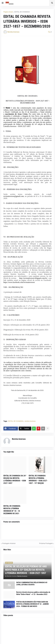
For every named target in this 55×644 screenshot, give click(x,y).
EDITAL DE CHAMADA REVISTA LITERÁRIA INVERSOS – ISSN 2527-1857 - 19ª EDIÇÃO (38, 479)
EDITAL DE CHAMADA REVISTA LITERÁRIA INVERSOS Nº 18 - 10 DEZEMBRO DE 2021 (12, 510)
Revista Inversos (19, 439)
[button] (3, 3)
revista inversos (30, 421)
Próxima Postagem (46, 543)
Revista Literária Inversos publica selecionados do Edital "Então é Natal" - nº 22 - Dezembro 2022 (33, 593)
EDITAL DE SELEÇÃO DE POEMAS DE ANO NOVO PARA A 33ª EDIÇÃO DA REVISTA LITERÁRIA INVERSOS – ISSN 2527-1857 (26, 570)
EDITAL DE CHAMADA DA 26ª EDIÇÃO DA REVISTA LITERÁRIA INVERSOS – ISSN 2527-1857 (15, 479)
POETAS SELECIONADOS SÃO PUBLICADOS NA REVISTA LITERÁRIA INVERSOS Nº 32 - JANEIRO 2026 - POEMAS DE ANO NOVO (33, 604)
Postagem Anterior (9, 543)
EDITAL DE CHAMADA (22, 12)
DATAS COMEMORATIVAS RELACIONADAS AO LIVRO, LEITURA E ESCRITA (32, 584)
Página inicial (8, 12)
